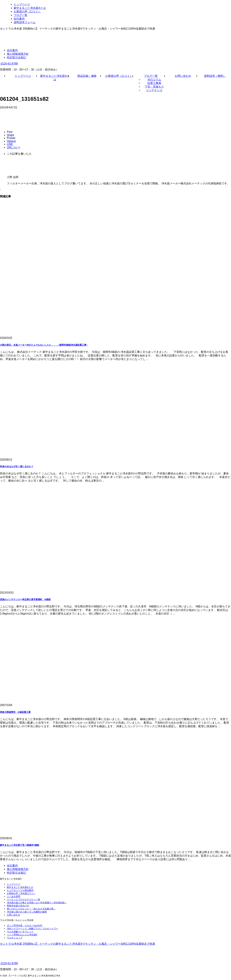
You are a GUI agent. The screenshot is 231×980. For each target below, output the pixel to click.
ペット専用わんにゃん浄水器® (22, 935)
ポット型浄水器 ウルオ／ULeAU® (25, 925)
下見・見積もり (154, 87)
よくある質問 (13, 896)
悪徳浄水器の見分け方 (18, 906)
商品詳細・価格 (87, 76)
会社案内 (12, 50)
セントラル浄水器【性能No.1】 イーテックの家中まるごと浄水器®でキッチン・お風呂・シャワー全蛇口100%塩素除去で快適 (77, 944)
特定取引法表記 (16, 57)
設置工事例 (154, 83)
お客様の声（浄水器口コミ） (21, 893)
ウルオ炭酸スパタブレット (20, 932)
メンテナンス (154, 90)
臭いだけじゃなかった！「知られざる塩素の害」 (31, 909)
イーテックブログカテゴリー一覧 (23, 900)
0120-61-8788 (9, 64)
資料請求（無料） (215, 76)
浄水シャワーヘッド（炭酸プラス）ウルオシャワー (32, 929)
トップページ (23, 76)
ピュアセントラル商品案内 (20, 890)
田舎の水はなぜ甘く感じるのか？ (17, 466)
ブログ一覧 (151, 76)
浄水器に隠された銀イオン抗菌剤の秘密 (27, 912)
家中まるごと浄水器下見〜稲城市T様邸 (20, 845)
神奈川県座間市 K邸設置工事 (15, 712)
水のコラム (154, 79)
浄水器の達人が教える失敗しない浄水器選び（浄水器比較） (37, 903)
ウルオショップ (15, 938)
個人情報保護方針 (18, 54)
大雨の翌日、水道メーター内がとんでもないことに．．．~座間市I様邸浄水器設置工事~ (44, 345)
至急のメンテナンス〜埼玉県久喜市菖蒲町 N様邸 (25, 599)
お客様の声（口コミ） (119, 76)
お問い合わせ (183, 76)
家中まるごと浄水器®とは (20, 887)
